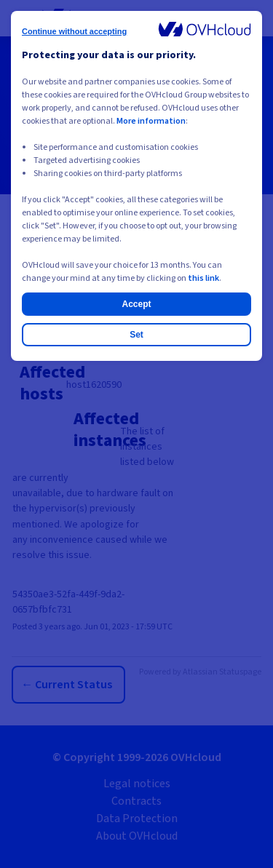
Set (136, 335)
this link (203, 278)
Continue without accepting (74, 31)
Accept (136, 304)
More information (151, 121)
